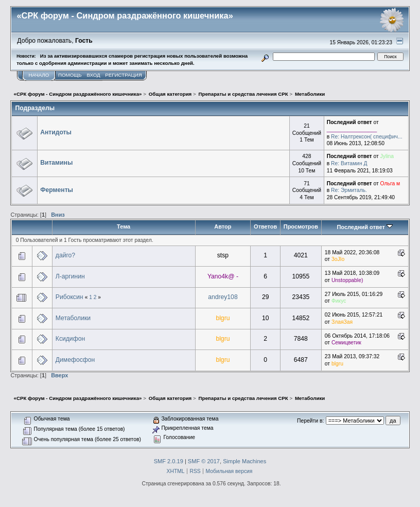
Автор (223, 226)
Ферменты (57, 190)
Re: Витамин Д (349, 163)
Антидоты (56, 132)
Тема (124, 226)
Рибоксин (69, 297)
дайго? (65, 255)
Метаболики (73, 318)
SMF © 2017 (204, 461)
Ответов (265, 226)
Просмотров (301, 226)
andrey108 (223, 297)
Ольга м (390, 183)
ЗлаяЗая (342, 322)
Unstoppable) (347, 280)
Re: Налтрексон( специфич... (367, 137)
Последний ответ (364, 227)
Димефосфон (75, 360)
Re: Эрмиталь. (349, 190)
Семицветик (346, 343)
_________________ (352, 129)
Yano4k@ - (223, 276)
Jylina (387, 156)
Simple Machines (244, 461)
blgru (223, 318)
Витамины (56, 163)
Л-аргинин (70, 276)
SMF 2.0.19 (169, 461)
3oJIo (338, 259)
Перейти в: (310, 421)
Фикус (339, 301)
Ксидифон (70, 339)
